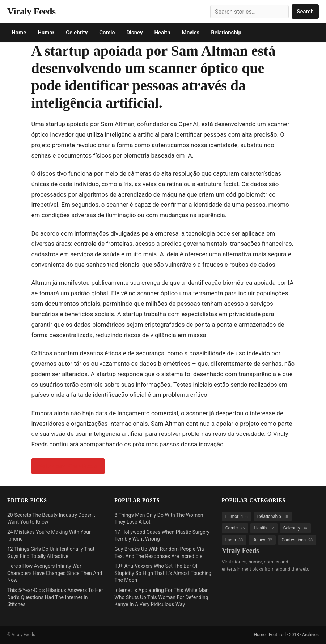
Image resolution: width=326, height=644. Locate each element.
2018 (294, 635)
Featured (277, 635)
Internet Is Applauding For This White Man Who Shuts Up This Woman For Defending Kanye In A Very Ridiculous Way (161, 597)
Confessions (297, 540)
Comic (107, 33)
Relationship (226, 33)
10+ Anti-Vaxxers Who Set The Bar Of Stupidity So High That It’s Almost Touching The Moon (163, 573)
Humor (46, 33)
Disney (134, 33)
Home (19, 33)
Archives (310, 635)
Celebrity (77, 33)
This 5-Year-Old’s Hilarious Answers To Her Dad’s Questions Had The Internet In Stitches (55, 597)
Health (162, 33)
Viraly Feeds (31, 12)
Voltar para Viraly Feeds (68, 466)
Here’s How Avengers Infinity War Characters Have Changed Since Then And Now (55, 573)
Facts (234, 540)
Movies (191, 33)
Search (305, 12)
